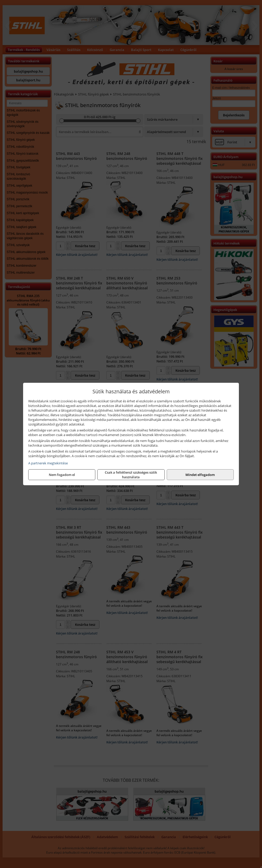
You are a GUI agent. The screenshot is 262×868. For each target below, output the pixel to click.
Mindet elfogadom (200, 475)
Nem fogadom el (62, 475)
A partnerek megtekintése (48, 463)
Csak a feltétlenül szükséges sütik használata (131, 475)
